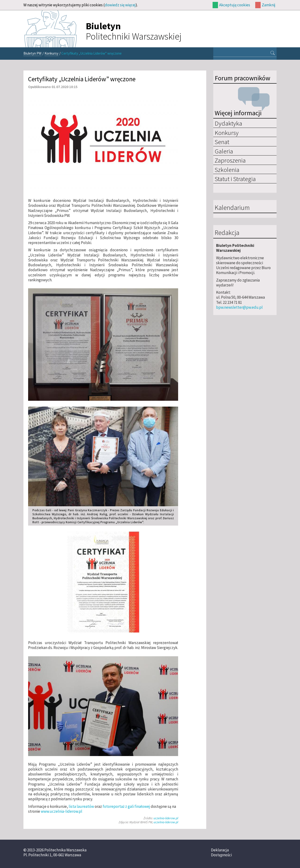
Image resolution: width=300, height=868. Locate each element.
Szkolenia (227, 170)
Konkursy (51, 53)
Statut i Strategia (235, 179)
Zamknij (269, 5)
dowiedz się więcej (120, 5)
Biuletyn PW (32, 53)
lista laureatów (81, 806)
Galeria (224, 151)
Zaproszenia (230, 160)
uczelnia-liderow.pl (166, 818)
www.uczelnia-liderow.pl (62, 811)
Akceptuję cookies (235, 5)
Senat (222, 142)
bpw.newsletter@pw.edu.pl (239, 307)
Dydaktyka (228, 123)
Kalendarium (232, 208)
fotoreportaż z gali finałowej (126, 806)
